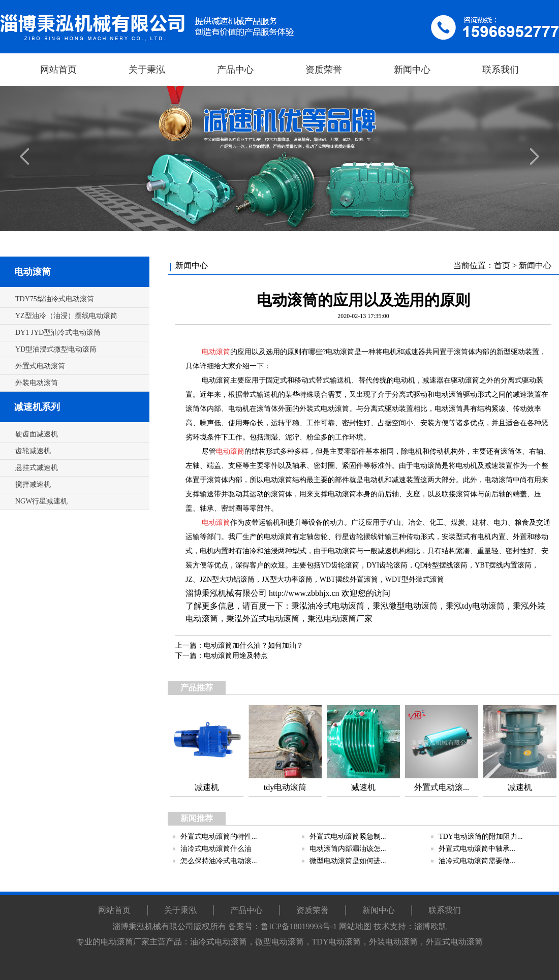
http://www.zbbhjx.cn (304, 593)
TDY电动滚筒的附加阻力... (480, 836)
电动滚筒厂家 (348, 619)
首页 (502, 265)
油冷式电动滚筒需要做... (477, 861)
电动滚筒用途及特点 (236, 656)
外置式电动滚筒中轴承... (477, 849)
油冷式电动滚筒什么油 (216, 849)
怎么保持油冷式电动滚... (219, 861)
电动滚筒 (33, 272)
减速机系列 (37, 407)
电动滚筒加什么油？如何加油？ (254, 645)
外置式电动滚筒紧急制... (348, 836)
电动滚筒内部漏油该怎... (348, 849)
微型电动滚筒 (413, 606)
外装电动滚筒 (393, 942)
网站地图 (355, 926)
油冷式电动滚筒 (336, 606)
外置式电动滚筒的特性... (219, 836)
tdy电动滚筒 (483, 606)
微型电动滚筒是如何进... (348, 861)
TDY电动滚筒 (337, 942)
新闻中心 (535, 265)
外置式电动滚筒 (271, 619)
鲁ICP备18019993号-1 (299, 926)
